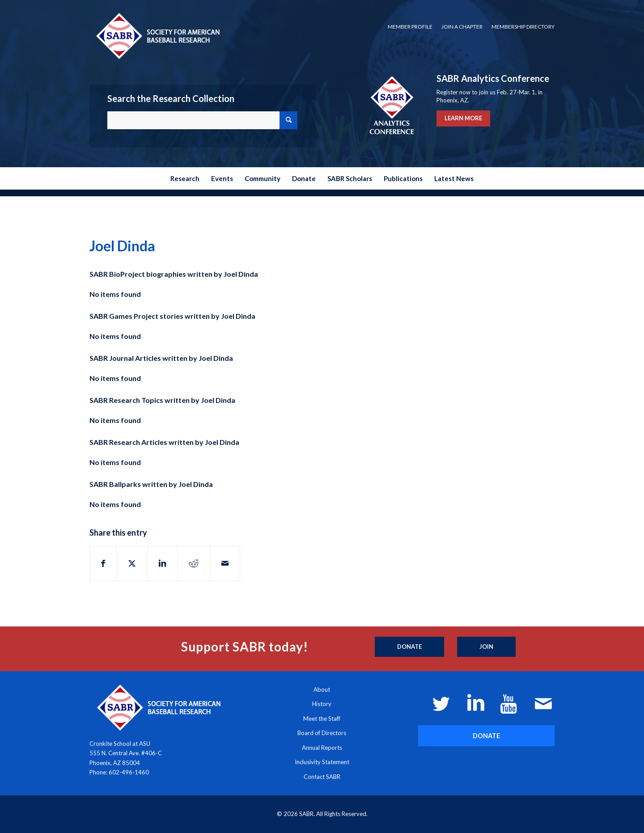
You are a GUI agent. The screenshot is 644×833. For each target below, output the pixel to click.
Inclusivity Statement (322, 762)
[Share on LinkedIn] (162, 563)
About (322, 689)
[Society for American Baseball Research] (157, 36)
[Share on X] (132, 563)
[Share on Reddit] (194, 563)
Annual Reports (322, 748)
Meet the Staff (322, 719)
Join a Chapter (462, 27)
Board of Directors (322, 733)
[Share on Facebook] (103, 563)
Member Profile (410, 27)
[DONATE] (486, 736)
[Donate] (409, 647)
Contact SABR (322, 777)
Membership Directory (523, 27)
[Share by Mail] (225, 563)
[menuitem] (410, 27)
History (322, 704)
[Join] (486, 647)
